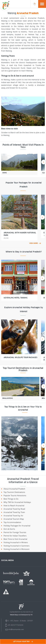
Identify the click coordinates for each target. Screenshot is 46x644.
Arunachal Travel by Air (13, 516)
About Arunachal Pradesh (14, 489)
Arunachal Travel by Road (14, 509)
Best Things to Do (11, 499)
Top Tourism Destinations (14, 492)
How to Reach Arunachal (14, 505)
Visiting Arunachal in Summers (16, 546)
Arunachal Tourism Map (14, 519)
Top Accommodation (12, 522)
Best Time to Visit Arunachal (15, 539)
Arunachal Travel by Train (14, 512)
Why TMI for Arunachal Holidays (17, 502)
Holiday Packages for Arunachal (17, 526)
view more (35, 243)
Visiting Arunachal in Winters (16, 542)
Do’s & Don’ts (9, 529)
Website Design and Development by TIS (21, 615)
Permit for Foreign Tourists (15, 532)
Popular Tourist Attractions (15, 495)
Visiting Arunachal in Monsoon (16, 549)
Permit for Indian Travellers (15, 536)
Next (44, 162)
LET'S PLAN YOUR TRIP (23, 642)
